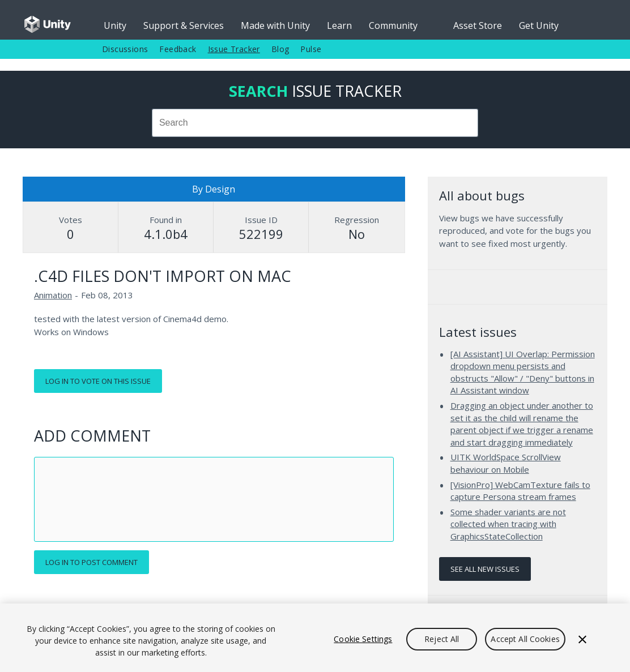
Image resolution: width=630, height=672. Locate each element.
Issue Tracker (234, 49)
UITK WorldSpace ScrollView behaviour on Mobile (506, 463)
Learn (339, 25)
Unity (115, 25)
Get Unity (539, 25)
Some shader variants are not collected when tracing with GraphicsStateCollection (508, 524)
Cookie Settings (363, 639)
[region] (315, 638)
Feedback (178, 49)
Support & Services (184, 25)
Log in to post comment (91, 562)
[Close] (582, 639)
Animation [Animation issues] (53, 295)
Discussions (125, 49)
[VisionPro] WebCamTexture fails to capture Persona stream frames (520, 491)
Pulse (311, 49)
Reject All (442, 639)
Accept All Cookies (525, 639)
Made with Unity (275, 25)
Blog (280, 49)
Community (393, 25)
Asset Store (478, 25)
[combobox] (315, 123)
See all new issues (485, 569)
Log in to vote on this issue (98, 381)
